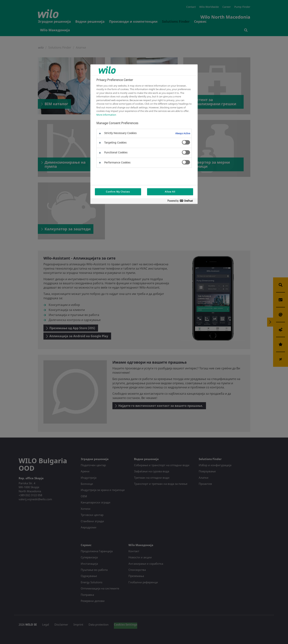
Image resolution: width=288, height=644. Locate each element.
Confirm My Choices (118, 192)
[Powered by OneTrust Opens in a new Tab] (182, 202)
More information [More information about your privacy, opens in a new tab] (106, 115)
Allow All (170, 192)
